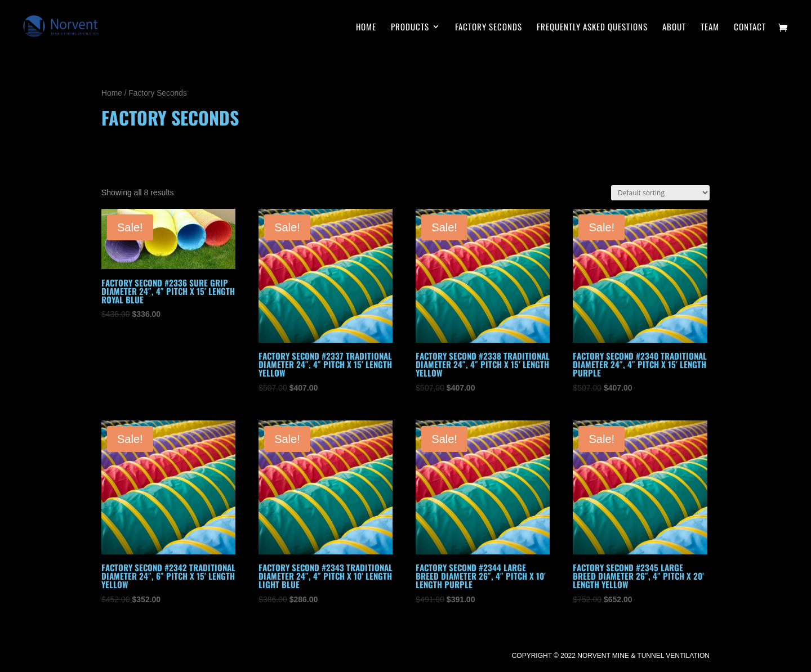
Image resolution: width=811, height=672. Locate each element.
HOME (366, 28)
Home (112, 93)
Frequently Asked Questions (592, 28)
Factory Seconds (489, 28)
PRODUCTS (410, 28)
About (674, 28)
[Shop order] (660, 193)
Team (710, 28)
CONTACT (750, 28)
